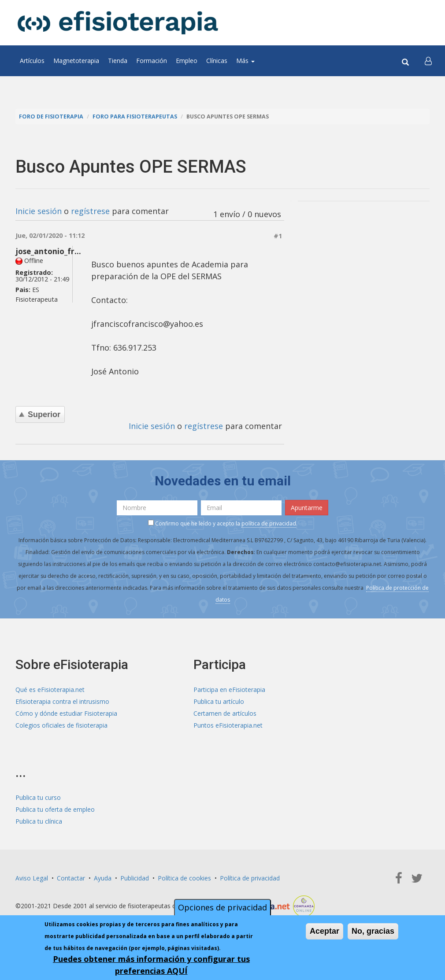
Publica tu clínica (39, 821)
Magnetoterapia (76, 61)
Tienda (118, 61)
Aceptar (324, 931)
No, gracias (373, 931)
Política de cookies (184, 878)
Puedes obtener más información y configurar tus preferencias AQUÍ (151, 965)
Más (245, 61)
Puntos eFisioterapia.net (228, 725)
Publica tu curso (38, 797)
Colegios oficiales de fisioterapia (61, 725)
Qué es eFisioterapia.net (50, 690)
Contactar (71, 878)
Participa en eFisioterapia (229, 690)
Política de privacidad (250, 878)
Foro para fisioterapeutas (135, 116)
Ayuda (103, 878)
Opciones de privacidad (222, 907)
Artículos (32, 61)
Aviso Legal (32, 878)
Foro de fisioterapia (51, 116)
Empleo (187, 61)
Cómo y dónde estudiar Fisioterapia (66, 713)
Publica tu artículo (219, 701)
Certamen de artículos (225, 713)
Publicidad (135, 878)
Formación (152, 61)
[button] (428, 61)
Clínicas (217, 61)
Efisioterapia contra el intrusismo (62, 701)
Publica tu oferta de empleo (55, 809)
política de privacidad (269, 523)
